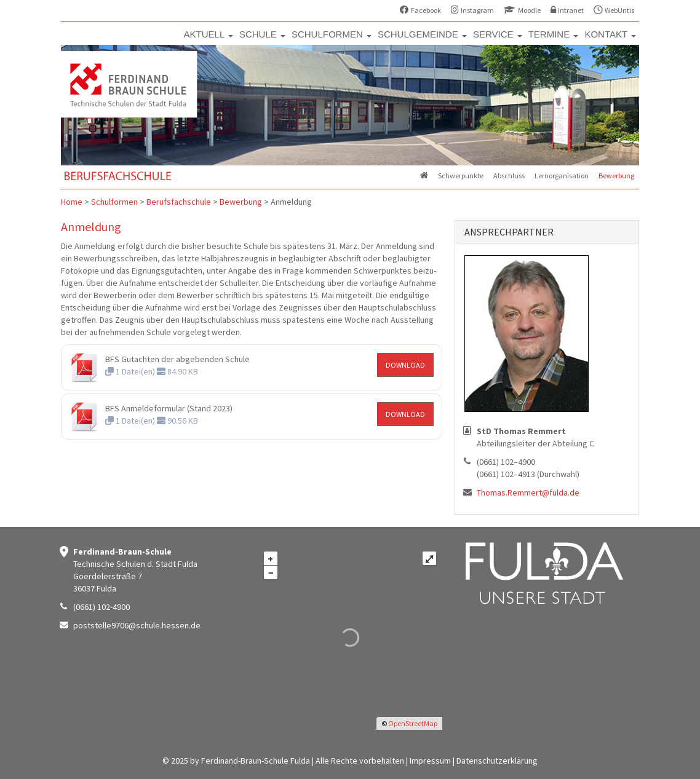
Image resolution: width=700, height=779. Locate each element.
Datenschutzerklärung (497, 761)
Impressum (430, 761)
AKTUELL (209, 34)
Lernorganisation (562, 176)
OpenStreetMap (413, 723)
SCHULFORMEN (332, 34)
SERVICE (498, 34)
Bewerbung (616, 176)
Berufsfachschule (179, 202)
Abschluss (509, 176)
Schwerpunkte (461, 176)
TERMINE (554, 34)
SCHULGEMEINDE (422, 34)
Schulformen (114, 202)
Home (72, 202)
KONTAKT (610, 34)
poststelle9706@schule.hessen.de (137, 625)
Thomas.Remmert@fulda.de (528, 492)
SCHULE (262, 34)
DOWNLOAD (405, 365)
